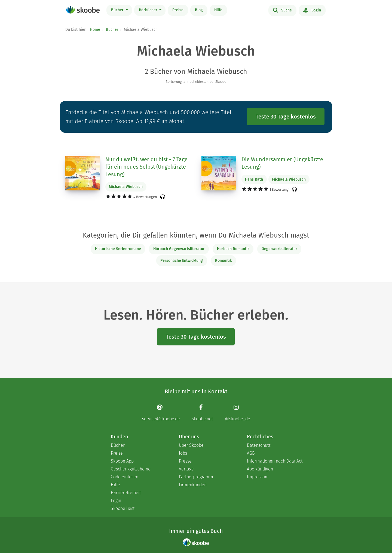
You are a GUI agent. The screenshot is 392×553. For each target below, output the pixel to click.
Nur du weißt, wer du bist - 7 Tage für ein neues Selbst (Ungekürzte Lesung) (146, 167)
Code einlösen (125, 477)
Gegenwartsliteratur (279, 249)
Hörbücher (149, 10)
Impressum (258, 477)
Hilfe (218, 10)
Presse (185, 461)
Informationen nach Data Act (275, 461)
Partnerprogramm (196, 477)
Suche (282, 10)
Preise (178, 10)
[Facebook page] (202, 413)
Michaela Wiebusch (126, 187)
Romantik (223, 261)
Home (95, 30)
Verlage (186, 469)
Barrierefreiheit (126, 493)
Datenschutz (259, 445)
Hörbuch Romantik (233, 249)
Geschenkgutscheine (131, 469)
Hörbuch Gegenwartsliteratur (179, 249)
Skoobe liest (123, 508)
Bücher (118, 10)
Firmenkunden (193, 485)
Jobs (183, 453)
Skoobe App (122, 461)
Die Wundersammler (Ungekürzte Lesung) (282, 163)
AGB (251, 453)
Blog (199, 10)
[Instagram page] (238, 413)
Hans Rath (254, 179)
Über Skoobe (191, 445)
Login (312, 10)
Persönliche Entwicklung (182, 261)
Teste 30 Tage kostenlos (286, 117)
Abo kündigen (260, 469)
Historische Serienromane (118, 249)
